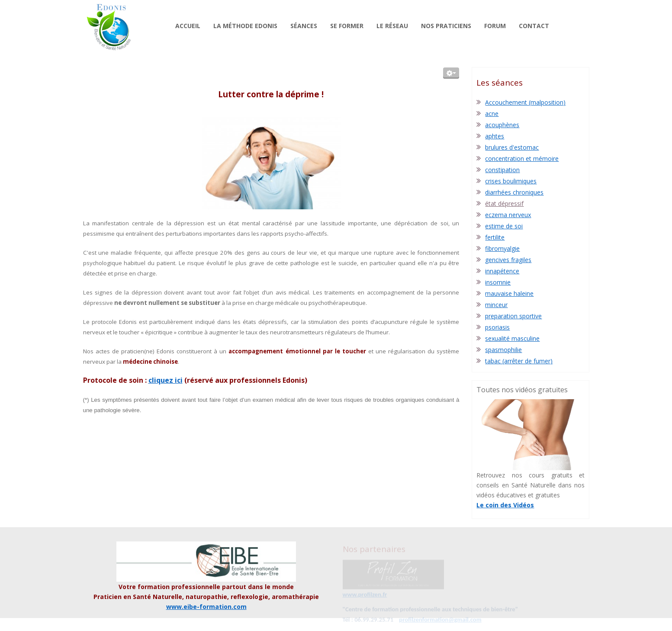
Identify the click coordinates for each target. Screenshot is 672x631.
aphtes (495, 136)
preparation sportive (513, 316)
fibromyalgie (502, 248)
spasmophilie (503, 350)
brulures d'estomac (512, 147)
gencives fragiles (508, 260)
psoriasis (497, 327)
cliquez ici (166, 380)
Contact (534, 26)
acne (492, 114)
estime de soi (504, 226)
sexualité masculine (512, 338)
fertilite (495, 237)
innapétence (502, 271)
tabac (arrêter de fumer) (519, 361)
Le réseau (392, 26)
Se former (347, 26)
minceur (496, 305)
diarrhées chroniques (514, 192)
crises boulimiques (511, 181)
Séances (304, 26)
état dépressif (504, 203)
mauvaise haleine (509, 293)
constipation (502, 170)
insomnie (498, 282)
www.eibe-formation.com (206, 607)
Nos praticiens (446, 26)
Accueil (188, 26)
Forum (495, 26)
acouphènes (502, 125)
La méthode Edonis (245, 26)
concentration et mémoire (522, 159)
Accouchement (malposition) (525, 102)
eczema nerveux (508, 215)
